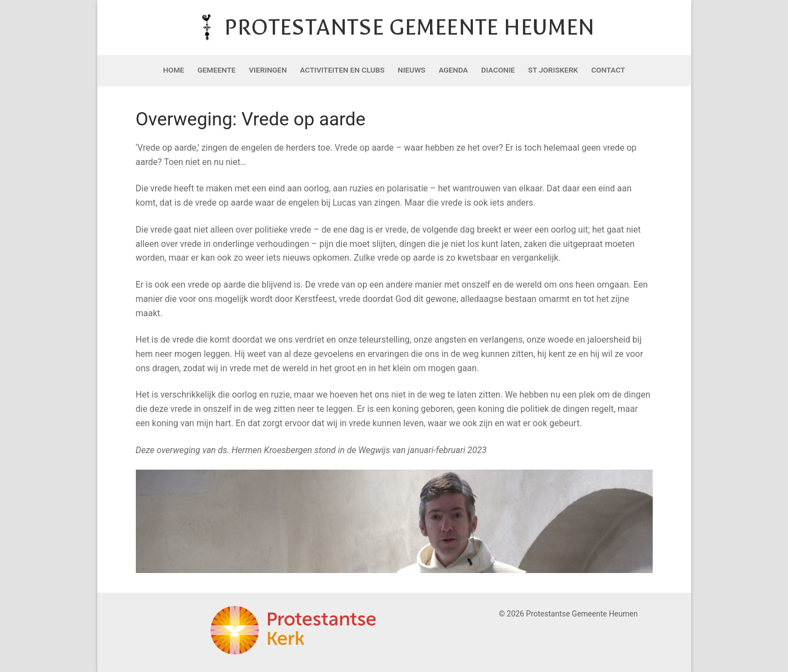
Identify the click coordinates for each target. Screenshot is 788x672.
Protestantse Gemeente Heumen (409, 27)
